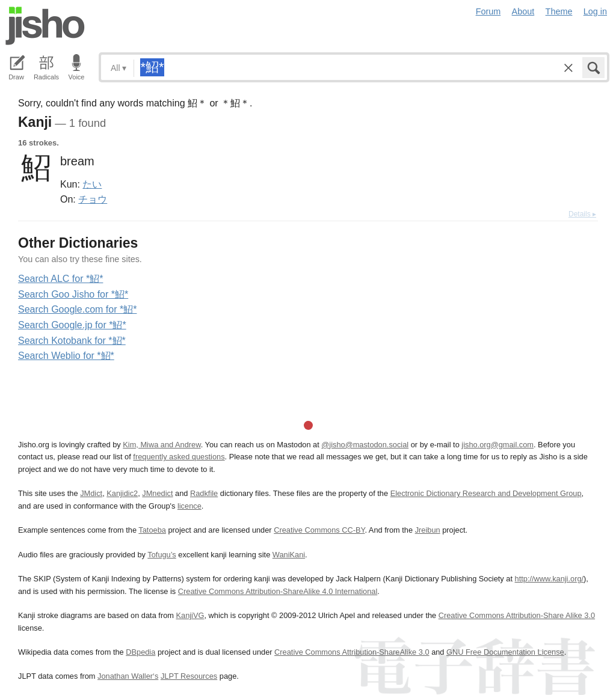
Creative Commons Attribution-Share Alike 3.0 (517, 615)
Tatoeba (152, 530)
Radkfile (204, 493)
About (523, 11)
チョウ (93, 199)
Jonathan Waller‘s (128, 676)
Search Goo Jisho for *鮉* (73, 294)
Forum (488, 11)
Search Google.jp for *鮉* (72, 325)
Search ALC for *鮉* (60, 279)
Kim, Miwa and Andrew (162, 445)
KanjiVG (190, 615)
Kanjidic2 (122, 493)
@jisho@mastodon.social (365, 445)
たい (92, 184)
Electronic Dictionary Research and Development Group (486, 493)
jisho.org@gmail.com (497, 445)
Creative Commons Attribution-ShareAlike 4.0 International (278, 591)
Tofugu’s (162, 555)
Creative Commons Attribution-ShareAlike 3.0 (352, 652)
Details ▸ (582, 214)
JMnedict (157, 493)
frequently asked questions (179, 457)
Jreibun (428, 530)
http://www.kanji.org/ (550, 579)
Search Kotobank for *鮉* (72, 341)
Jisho (45, 26)
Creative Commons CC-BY (319, 530)
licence (189, 506)
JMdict (91, 493)
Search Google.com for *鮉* (77, 309)
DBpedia (140, 652)
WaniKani (289, 555)
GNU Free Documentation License (505, 652)
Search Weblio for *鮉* (66, 356)
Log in (595, 11)
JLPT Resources (189, 676)
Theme (559, 11)
